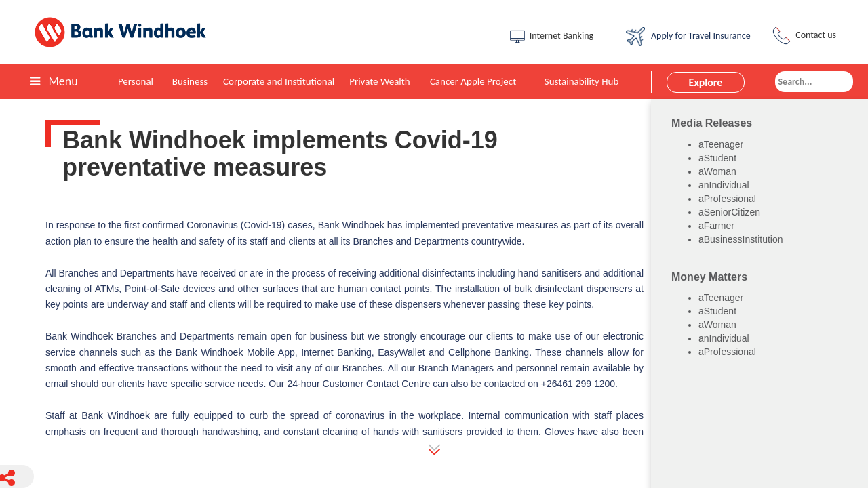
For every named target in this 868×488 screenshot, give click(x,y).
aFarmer (716, 226)
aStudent (717, 158)
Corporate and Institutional (279, 81)
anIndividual (724, 185)
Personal (136, 81)
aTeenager (721, 144)
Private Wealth (380, 81)
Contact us (803, 36)
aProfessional (727, 199)
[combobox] (814, 82)
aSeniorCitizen (729, 212)
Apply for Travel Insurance (688, 37)
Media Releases (712, 123)
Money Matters (709, 277)
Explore (706, 82)
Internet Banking (551, 37)
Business (190, 81)
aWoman (717, 171)
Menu (54, 81)
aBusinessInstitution (741, 239)
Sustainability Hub (582, 81)
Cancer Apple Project (473, 81)
